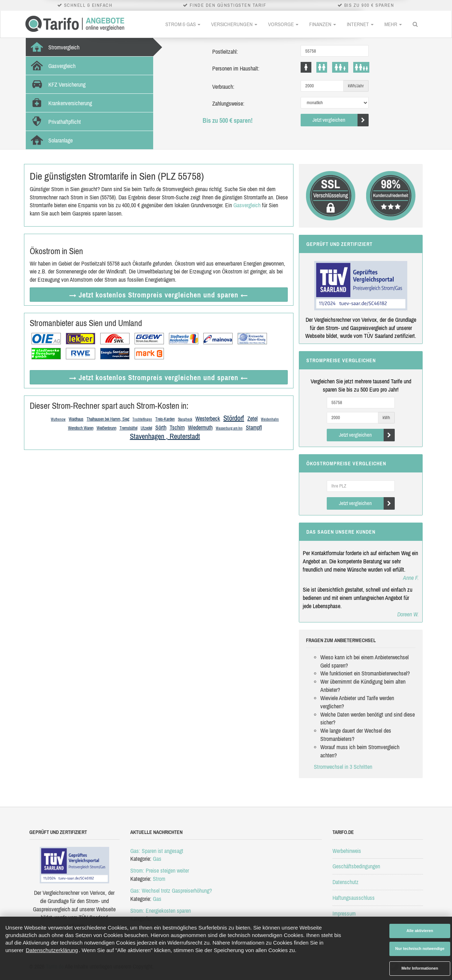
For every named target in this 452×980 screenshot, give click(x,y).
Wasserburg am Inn (229, 428)
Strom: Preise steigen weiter (160, 870)
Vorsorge (283, 24)
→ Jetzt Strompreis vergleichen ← (159, 295)
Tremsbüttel (128, 428)
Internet (360, 24)
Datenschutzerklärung (52, 950)
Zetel (252, 418)
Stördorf (234, 418)
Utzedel (146, 428)
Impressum (344, 913)
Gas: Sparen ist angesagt (157, 851)
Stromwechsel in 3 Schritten (343, 767)
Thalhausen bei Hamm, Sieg (108, 419)
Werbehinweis (347, 851)
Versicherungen (234, 24)
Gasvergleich (247, 205)
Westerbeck (208, 418)
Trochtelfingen (142, 419)
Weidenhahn (270, 419)
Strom (159, 879)
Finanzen (323, 24)
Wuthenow (58, 419)
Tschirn (177, 427)
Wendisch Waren (81, 428)
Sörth (161, 427)
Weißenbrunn (106, 428)
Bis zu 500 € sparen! (228, 120)
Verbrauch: (223, 87)
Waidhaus (76, 419)
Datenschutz (346, 882)
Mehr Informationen (420, 968)
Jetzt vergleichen (341, 120)
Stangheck (185, 419)
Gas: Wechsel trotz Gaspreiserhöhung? (171, 891)
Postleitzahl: (225, 52)
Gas (157, 859)
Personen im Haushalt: (236, 68)
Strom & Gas (183, 24)
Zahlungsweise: (228, 103)
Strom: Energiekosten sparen (161, 911)
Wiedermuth (200, 427)
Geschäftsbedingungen (356, 866)
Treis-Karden (165, 419)
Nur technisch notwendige (420, 949)
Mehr (393, 24)
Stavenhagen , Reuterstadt (165, 436)
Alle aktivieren (420, 931)
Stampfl (254, 427)
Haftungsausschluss (354, 898)
